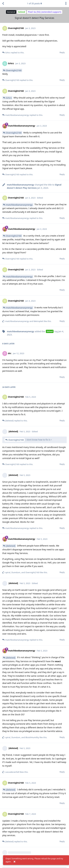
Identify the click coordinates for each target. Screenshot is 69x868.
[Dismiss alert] (14, 862)
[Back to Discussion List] (3, 4)
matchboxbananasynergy (19, 205)
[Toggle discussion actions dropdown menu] (66, 4)
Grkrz (9, 98)
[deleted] (11, 546)
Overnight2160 (14, 70)
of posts (34, 3)
